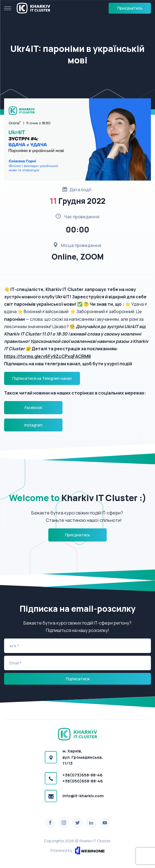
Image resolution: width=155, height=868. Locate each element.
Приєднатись (130, 8)
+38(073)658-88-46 (83, 775)
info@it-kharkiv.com (83, 796)
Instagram (33, 425)
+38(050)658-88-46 (83, 781)
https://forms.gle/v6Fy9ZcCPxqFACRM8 (47, 356)
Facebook (33, 407)
